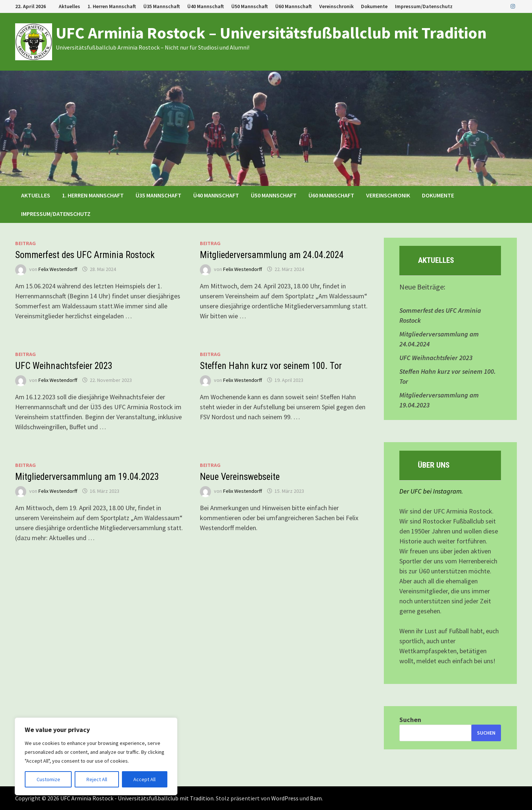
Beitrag (25, 243)
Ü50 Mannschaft (250, 6)
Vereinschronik (336, 6)
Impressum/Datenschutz (424, 6)
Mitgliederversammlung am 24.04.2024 (272, 255)
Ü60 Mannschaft (294, 6)
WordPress (285, 798)
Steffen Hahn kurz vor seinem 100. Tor (271, 366)
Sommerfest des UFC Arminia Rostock (85, 255)
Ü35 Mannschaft (162, 6)
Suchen (410, 720)
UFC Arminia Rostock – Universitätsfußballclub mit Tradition (271, 33)
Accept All (144, 779)
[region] (96, 756)
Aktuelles (69, 6)
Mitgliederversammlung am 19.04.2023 (87, 477)
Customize (48, 779)
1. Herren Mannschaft (112, 6)
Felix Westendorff (58, 269)
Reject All (97, 779)
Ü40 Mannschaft (206, 6)
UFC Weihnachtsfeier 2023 (64, 366)
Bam (316, 798)
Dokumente (374, 6)
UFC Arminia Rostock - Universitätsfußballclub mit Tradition (137, 798)
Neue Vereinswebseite (240, 477)
